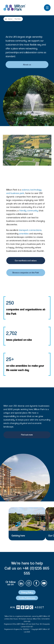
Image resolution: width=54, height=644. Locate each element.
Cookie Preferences (27, 598)
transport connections (30, 230)
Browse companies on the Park (26, 273)
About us (27, 65)
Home (10, 19)
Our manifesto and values (26, 261)
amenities (24, 234)
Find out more (27, 435)
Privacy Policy (27, 592)
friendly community (29, 211)
